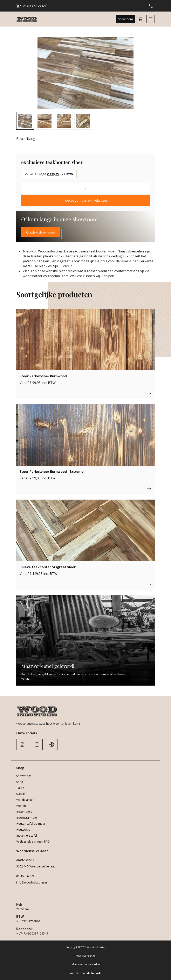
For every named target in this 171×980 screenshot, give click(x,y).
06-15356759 (25, 876)
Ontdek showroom (41, 232)
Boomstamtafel (27, 818)
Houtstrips (23, 829)
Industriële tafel (27, 835)
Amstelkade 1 (25, 860)
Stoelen (21, 794)
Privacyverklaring (85, 956)
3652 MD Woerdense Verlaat (36, 866)
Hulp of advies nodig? (151, 6)
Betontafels (24, 812)
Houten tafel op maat (31, 824)
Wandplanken (25, 800)
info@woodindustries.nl (32, 882)
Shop (20, 782)
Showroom (125, 19)
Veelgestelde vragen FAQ (33, 841)
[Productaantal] (85, 189)
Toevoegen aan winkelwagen (85, 200)
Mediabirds (94, 973)
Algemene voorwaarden (86, 964)
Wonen (21, 806)
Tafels (20, 788)
